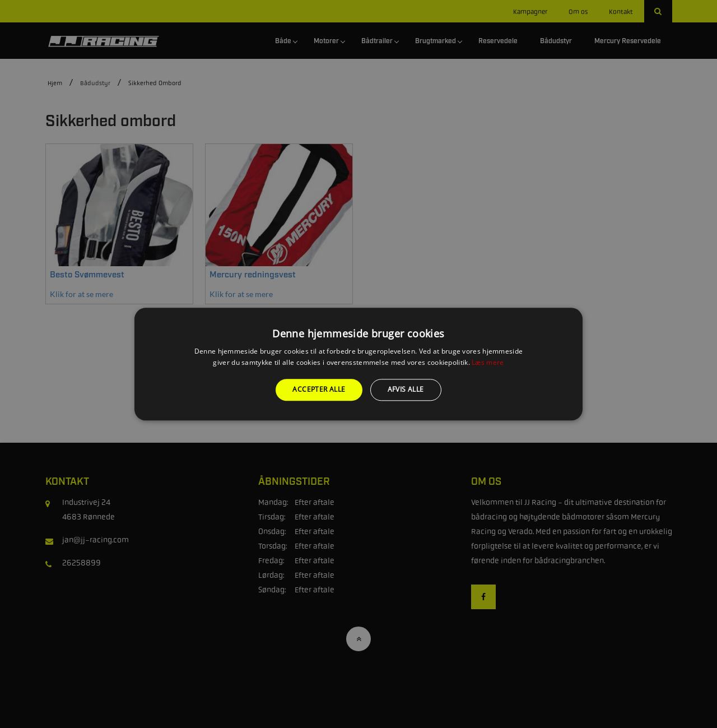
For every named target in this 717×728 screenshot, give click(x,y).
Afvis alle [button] (406, 390)
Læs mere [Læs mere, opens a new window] (488, 362)
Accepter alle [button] (319, 390)
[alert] (358, 364)
